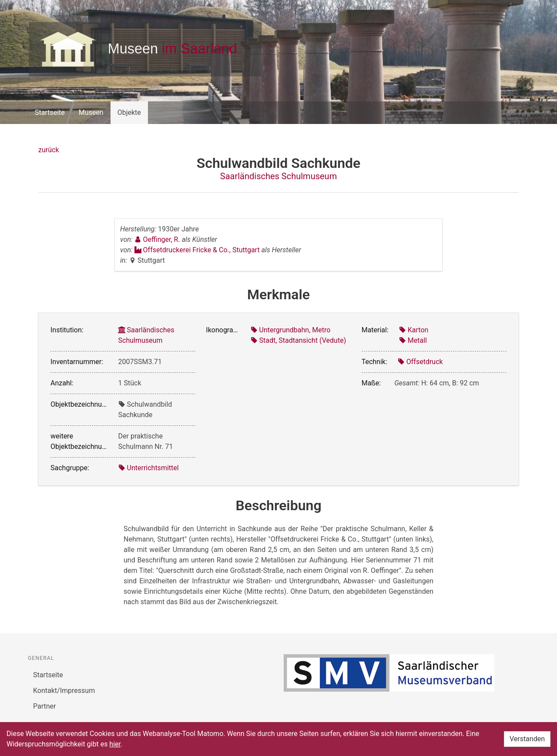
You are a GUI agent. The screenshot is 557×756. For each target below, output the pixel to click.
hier (115, 744)
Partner (45, 706)
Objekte (129, 112)
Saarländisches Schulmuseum (278, 176)
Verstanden (527, 739)
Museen (91, 112)
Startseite (50, 112)
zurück (49, 150)
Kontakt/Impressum (64, 691)
